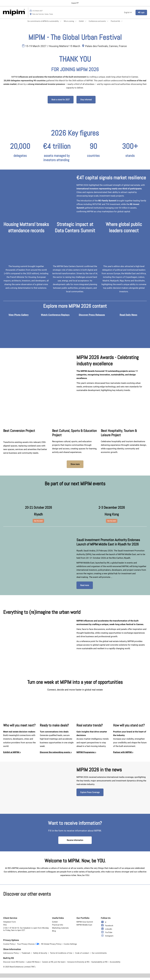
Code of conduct (82, 955)
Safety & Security (40, 955)
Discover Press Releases (92, 317)
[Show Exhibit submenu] (86, 23)
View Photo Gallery (19, 317)
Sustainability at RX (99, 964)
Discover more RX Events (14, 964)
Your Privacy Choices (28, 946)
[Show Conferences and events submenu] (108, 23)
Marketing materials (60, 930)
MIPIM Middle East (84, 927)
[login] (141, 15)
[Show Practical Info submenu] (122, 23)
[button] (61, 102)
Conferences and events (97, 23)
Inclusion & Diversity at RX (78, 964)
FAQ (5, 927)
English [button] (128, 15)
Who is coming (69, 23)
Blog (54, 933)
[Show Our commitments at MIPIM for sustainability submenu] (61, 23)
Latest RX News (33, 964)
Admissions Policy (11, 955)
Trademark (26, 955)
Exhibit (82, 23)
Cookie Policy (9, 946)
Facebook (107, 928)
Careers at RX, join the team (53, 964)
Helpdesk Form (10, 924)
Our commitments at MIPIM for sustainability (43, 23)
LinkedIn (106, 931)
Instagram (107, 938)
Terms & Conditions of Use (61, 955)
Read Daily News (128, 317)
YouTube (107, 935)
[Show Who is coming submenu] (76, 23)
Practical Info (116, 23)
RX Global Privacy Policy (51, 946)
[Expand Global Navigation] (75, 3)
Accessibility (115, 964)
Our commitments (99, 955)
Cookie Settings (70, 946)
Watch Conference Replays (55, 317)
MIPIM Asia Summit (85, 924)
